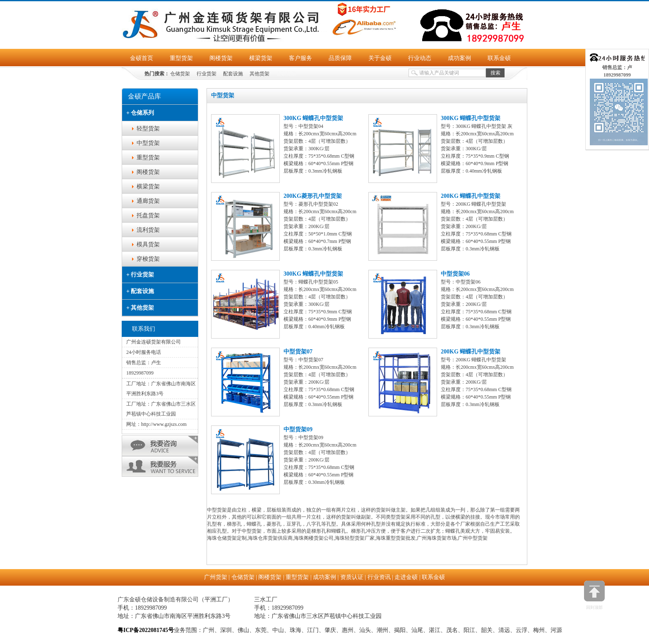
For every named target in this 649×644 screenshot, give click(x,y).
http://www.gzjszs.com (164, 424)
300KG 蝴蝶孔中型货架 (313, 118)
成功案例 (459, 58)
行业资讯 (379, 577)
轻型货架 (148, 129)
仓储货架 (180, 74)
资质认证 (352, 577)
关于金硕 (380, 58)
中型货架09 (298, 429)
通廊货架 (148, 201)
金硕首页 (142, 58)
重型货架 (181, 58)
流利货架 (148, 230)
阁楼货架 (221, 58)
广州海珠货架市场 (437, 538)
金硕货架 (286, 74)
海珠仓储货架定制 (227, 538)
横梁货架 (261, 58)
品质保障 (340, 58)
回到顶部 (594, 595)
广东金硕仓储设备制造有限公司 (158, 600)
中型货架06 (455, 274)
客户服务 (300, 58)
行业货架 (207, 74)
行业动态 (420, 58)
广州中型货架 (473, 538)
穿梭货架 (148, 259)
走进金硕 (406, 577)
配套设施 (233, 74)
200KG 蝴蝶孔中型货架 (471, 196)
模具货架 (148, 244)
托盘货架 (148, 215)
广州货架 (216, 577)
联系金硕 (499, 58)
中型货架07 (298, 352)
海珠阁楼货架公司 (314, 538)
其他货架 (260, 74)
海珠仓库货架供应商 (270, 538)
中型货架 (148, 143)
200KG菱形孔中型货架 (313, 196)
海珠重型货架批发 (396, 538)
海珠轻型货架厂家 (355, 538)
